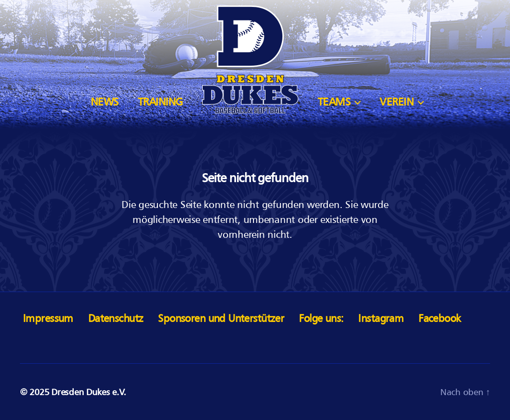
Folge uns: (321, 318)
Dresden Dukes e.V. (88, 392)
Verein (396, 102)
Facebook (440, 318)
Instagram (381, 318)
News (105, 102)
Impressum (48, 318)
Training (160, 102)
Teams (334, 102)
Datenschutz (116, 318)
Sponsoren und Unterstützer (221, 318)
